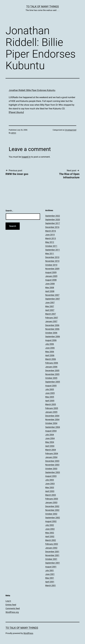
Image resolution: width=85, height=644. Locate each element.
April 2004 (50, 446)
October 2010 (51, 265)
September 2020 (53, 220)
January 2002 (51, 548)
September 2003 (53, 472)
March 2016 (51, 231)
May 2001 (50, 578)
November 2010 (52, 261)
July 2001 (50, 570)
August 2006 (51, 340)
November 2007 (52, 295)
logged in (26, 157)
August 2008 (51, 280)
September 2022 (53, 216)
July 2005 (50, 389)
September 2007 (53, 299)
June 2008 (50, 284)
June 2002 (50, 529)
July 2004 (50, 435)
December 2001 (52, 552)
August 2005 (51, 386)
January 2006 (51, 367)
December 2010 (52, 257)
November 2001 (52, 555)
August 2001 (51, 567)
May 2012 (50, 242)
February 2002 (52, 544)
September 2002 (53, 518)
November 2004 (52, 419)
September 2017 (53, 223)
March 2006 (51, 359)
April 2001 (50, 582)
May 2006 (50, 352)
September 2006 (53, 337)
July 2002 (50, 525)
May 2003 (50, 487)
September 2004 (53, 427)
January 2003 (51, 502)
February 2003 (52, 499)
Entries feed (11, 605)
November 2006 (52, 329)
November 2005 (52, 374)
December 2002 (52, 506)
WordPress (28, 633)
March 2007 (51, 314)
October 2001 (51, 559)
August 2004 (51, 431)
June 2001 (50, 574)
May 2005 (50, 397)
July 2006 (50, 344)
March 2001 (51, 585)
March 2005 (51, 404)
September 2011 (53, 250)
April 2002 (50, 536)
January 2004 (51, 457)
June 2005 (50, 393)
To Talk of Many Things (42, 7)
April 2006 (50, 355)
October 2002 (51, 514)
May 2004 (50, 442)
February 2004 (52, 453)
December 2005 (52, 370)
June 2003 (50, 484)
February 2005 (52, 408)
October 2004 (51, 423)
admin (14, 133)
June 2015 (50, 235)
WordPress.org (12, 612)
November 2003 (52, 465)
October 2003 (51, 469)
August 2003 (51, 476)
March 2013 (51, 238)
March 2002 (51, 540)
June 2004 (50, 438)
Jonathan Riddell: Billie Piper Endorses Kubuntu (32, 90)
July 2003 (50, 480)
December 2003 (52, 461)
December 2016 (52, 227)
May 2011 (50, 254)
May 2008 (50, 288)
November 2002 (52, 510)
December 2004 (52, 416)
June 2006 (50, 348)
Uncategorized (71, 130)
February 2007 (52, 318)
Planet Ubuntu (16, 112)
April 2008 (50, 291)
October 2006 (51, 333)
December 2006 (52, 325)
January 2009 (51, 276)
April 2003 (50, 491)
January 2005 (51, 412)
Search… (9, 211)
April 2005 (50, 401)
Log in (8, 601)
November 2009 (52, 269)
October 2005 (51, 378)
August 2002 (51, 521)
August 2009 (51, 272)
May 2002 (50, 533)
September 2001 (53, 563)
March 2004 (51, 450)
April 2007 (50, 310)
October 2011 (51, 246)
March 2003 (51, 495)
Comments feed (13, 608)
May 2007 (50, 306)
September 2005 (53, 382)
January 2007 (51, 321)
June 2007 (50, 303)
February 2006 (52, 363)
